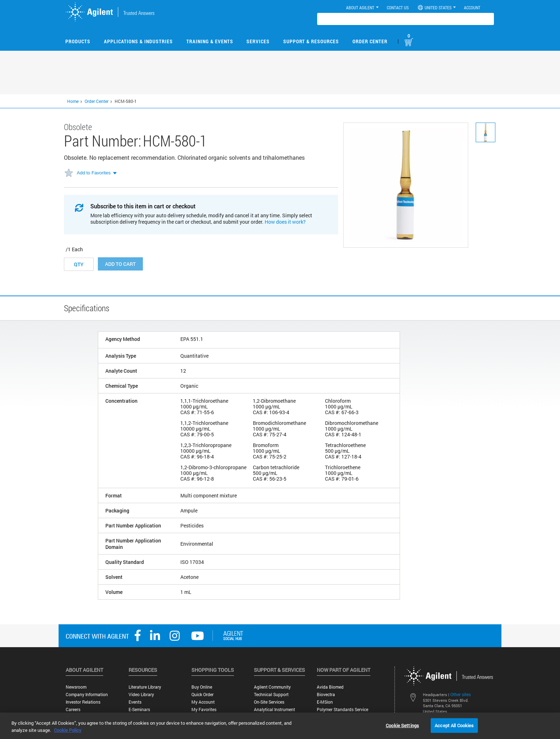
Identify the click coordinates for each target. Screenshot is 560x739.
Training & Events (210, 41)
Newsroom (76, 687)
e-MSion (325, 702)
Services (258, 41)
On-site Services (269, 702)
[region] (280, 726)
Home (73, 101)
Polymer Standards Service (342, 710)
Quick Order (202, 695)
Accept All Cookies (454, 725)
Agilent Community (272, 687)
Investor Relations (83, 702)
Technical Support (271, 695)
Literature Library (145, 687)
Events (135, 702)
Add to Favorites (94, 173)
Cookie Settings (402, 725)
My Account (203, 702)
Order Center (370, 41)
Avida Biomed (330, 687)
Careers (73, 710)
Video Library (141, 695)
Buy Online (202, 687)
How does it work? (285, 222)
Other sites (461, 694)
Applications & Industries (138, 41)
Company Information (87, 695)
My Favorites (204, 710)
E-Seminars (139, 710)
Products (78, 41)
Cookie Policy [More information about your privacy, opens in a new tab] (68, 730)
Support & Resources (311, 41)
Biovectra (326, 695)
